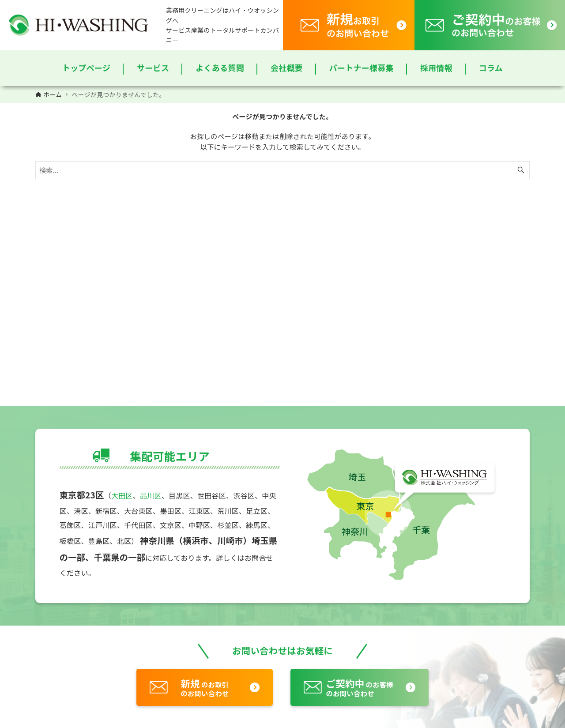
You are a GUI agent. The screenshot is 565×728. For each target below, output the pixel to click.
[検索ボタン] (521, 170)
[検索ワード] (282, 170)
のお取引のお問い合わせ (205, 687)
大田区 (122, 495)
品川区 (151, 495)
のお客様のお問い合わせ (359, 687)
